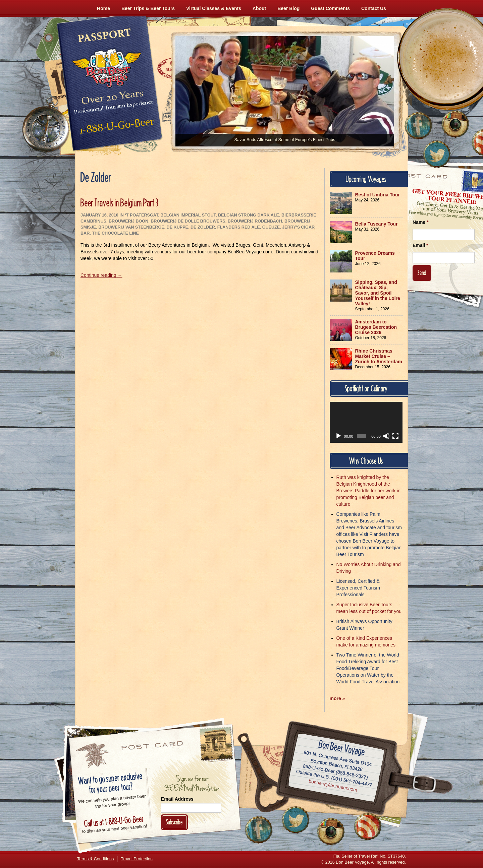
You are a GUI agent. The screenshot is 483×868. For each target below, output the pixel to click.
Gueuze (271, 227)
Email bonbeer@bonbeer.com (333, 787)
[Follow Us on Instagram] (455, 124)
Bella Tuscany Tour (377, 224)
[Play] (338, 436)
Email (420, 245)
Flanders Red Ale (239, 227)
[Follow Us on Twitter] (437, 154)
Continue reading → (101, 275)
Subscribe (174, 822)
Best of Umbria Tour (378, 195)
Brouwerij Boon (128, 221)
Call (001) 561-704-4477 (334, 779)
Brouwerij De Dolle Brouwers (188, 221)
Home (103, 8)
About (259, 8)
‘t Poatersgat (141, 215)
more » (337, 698)
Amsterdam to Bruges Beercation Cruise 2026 (376, 327)
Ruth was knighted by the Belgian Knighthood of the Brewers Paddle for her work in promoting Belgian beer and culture (368, 491)
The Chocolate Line (115, 233)
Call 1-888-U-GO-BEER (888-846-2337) (336, 771)
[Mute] (386, 436)
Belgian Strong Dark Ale (249, 215)
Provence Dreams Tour (375, 256)
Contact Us (374, 8)
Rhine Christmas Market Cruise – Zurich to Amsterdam (379, 356)
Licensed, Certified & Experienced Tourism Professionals (358, 588)
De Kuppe (177, 227)
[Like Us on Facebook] (418, 126)
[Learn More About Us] (368, 826)
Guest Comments (330, 8)
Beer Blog (288, 8)
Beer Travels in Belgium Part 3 (120, 203)
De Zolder (203, 227)
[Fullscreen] (395, 436)
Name (420, 222)
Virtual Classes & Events (214, 8)
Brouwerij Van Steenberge (131, 227)
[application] (366, 422)
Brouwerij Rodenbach (255, 221)
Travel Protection (137, 859)
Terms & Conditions (95, 859)
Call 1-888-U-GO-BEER (116, 128)
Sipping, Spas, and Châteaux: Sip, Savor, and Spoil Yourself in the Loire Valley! (378, 293)
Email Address (177, 799)
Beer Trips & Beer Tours (148, 8)
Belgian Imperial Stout (188, 215)
